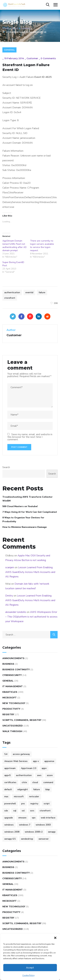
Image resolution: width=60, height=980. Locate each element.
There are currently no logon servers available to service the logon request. (42, 246)
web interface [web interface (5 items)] (48, 818)
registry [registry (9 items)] (34, 804)
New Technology (14, 703)
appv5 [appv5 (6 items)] (7, 775)
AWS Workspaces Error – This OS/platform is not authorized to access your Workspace (31, 617)
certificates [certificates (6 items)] (10, 782)
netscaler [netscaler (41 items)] (34, 797)
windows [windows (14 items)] (9, 825)
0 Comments (48, 58)
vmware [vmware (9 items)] (22, 818)
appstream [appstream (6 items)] (10, 768)
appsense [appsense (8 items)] (49, 761)
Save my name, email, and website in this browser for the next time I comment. (30, 437)
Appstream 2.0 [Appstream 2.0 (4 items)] (29, 768)
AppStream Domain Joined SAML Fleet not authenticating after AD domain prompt (14, 246)
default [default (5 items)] (8, 789)
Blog (15, 28)
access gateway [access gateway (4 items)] (21, 754)
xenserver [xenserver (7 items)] (44, 839)
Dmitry (9, 596)
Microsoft (10, 698)
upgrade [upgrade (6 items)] (9, 818)
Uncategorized (13, 726)
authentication (12, 292)
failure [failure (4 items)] (37, 789)
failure (42, 292)
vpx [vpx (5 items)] (34, 818)
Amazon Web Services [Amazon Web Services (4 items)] (16, 761)
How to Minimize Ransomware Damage (25, 527)
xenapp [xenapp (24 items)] (52, 832)
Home (5, 28)
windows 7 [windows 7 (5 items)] (25, 825)
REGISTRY (8, 714)
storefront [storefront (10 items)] (45, 811)
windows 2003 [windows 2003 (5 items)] (43, 825)
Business (8, 664)
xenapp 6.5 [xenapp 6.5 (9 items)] (10, 839)
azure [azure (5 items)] (50, 775)
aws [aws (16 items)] (39, 775)
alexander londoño (16, 612)
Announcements (13, 658)
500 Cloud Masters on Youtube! (20, 506)
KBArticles (10, 692)
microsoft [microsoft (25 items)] (19, 797)
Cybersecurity (12, 675)
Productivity (11, 709)
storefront (10, 298)
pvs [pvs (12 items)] (23, 804)
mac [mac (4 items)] (6, 797)
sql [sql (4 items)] (15, 811)
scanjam (10, 567)
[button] (55, 938)
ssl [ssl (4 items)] (23, 811)
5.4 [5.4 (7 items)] (6, 754)
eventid (29, 292)
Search (6, 467)
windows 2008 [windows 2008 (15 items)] (12, 832)
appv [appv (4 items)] (44, 768)
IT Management (13, 686)
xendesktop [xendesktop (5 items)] (27, 839)
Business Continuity (16, 670)
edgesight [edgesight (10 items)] (23, 789)
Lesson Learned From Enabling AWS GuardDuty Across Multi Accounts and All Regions (30, 572)
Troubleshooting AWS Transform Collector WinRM (28, 499)
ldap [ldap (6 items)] (48, 789)
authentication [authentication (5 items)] (24, 775)
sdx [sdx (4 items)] (6, 811)
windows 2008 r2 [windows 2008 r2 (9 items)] (34, 832)
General (26, 28)
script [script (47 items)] (47, 804)
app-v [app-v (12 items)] (36, 761)
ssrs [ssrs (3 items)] (32, 811)
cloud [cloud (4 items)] (35, 782)
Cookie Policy (28, 975)
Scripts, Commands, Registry (22, 720)
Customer (32, 58)
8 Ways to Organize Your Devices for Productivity (23, 520)
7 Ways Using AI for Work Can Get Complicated (30, 512)
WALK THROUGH (12, 731)
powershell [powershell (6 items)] (10, 804)
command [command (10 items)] (48, 782)
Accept (30, 968)
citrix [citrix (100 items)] (24, 782)
